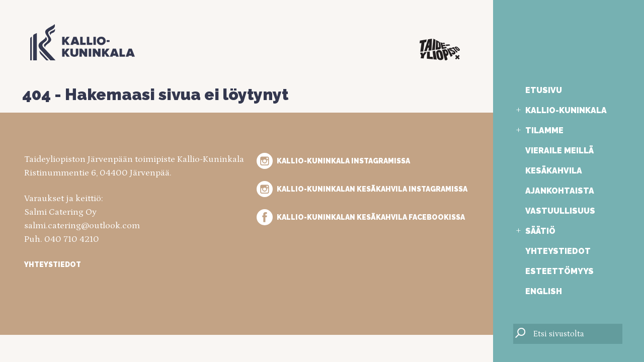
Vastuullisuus (560, 211)
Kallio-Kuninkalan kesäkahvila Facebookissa (371, 217)
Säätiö (540, 231)
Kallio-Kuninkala (566, 110)
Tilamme (544, 130)
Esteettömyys (559, 271)
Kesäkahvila (554, 171)
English (544, 291)
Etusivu (544, 90)
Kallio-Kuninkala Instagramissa (343, 161)
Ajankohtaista (560, 191)
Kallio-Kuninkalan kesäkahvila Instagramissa (372, 189)
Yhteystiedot (558, 251)
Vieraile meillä (559, 151)
